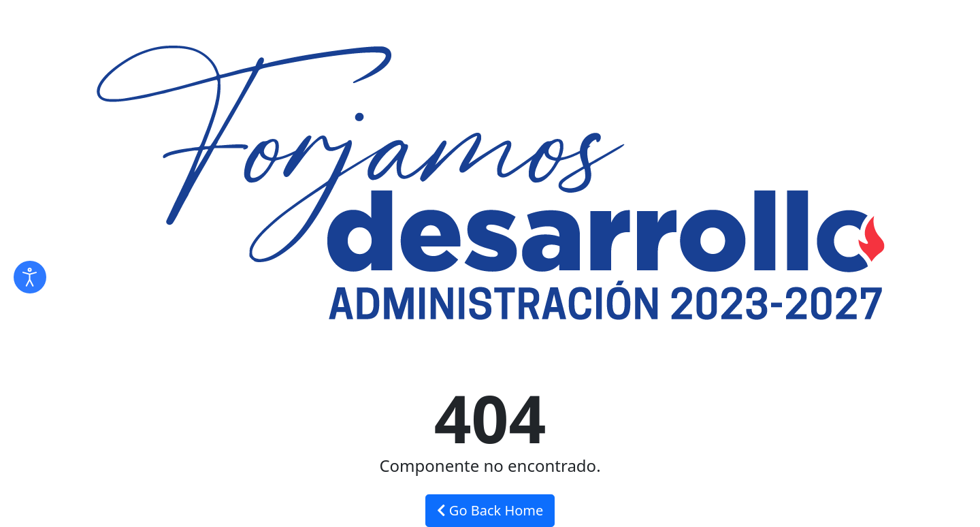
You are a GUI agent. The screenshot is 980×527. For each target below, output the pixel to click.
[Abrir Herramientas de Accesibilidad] (30, 277)
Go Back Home (490, 510)
